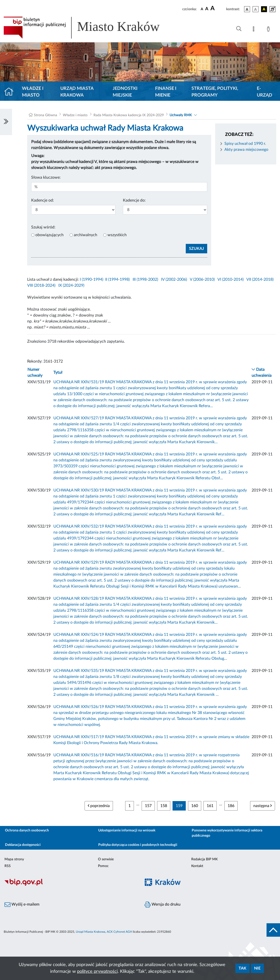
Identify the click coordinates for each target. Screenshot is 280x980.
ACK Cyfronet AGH (119, 932)
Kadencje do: (134, 200)
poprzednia (99, 806)
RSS (8, 866)
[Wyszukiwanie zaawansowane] (239, 29)
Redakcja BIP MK (204, 859)
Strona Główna (46, 115)
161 (210, 806)
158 (164, 806)
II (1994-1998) (117, 279)
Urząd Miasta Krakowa (77, 92)
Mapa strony (14, 859)
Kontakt (197, 866)
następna (263, 806)
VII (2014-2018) (260, 279)
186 (231, 806)
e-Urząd (265, 92)
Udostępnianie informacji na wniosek (127, 830)
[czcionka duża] (218, 8)
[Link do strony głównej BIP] (89, 28)
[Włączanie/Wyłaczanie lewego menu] (6, 122)
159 (179, 806)
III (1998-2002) (145, 279)
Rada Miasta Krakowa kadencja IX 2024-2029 (129, 115)
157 (148, 806)
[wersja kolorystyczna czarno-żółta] (264, 9)
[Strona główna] (11, 92)
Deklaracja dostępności (23, 845)
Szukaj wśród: (43, 227)
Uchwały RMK (181, 115)
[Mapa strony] (255, 30)
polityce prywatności (97, 972)
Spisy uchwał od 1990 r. (245, 144)
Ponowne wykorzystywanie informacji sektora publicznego (227, 833)
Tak (242, 968)
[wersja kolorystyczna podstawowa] (247, 9)
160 (195, 806)
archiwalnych (86, 235)
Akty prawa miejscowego (246, 150)
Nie (257, 968)
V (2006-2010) (202, 279)
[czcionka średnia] (207, 9)
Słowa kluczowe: (46, 177)
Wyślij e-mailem (22, 905)
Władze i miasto (33, 92)
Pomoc (103, 866)
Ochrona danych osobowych (27, 830)
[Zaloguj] (269, 30)
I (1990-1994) (92, 279)
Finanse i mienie (166, 92)
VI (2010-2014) (231, 279)
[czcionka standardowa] (202, 9)
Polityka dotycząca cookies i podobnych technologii (138, 845)
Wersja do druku (163, 905)
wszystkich (117, 235)
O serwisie (106, 859)
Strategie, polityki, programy (215, 92)
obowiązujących (49, 235)
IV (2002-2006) (174, 279)
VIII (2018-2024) (41, 285)
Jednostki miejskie (125, 92)
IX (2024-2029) (71, 285)
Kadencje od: (43, 200)
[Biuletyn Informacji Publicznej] (70, 885)
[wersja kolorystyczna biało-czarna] (256, 9)
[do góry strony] (273, 930)
